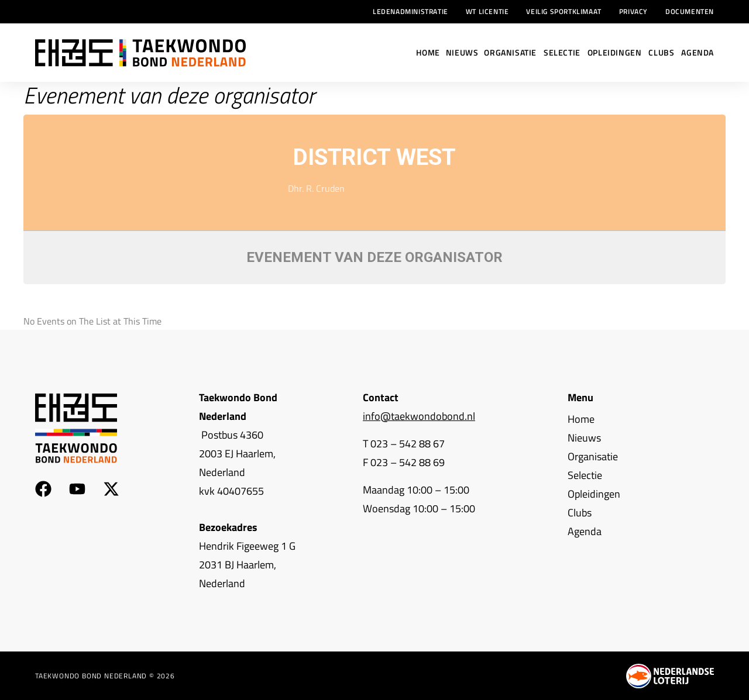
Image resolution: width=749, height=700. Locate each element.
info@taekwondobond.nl (419, 416)
